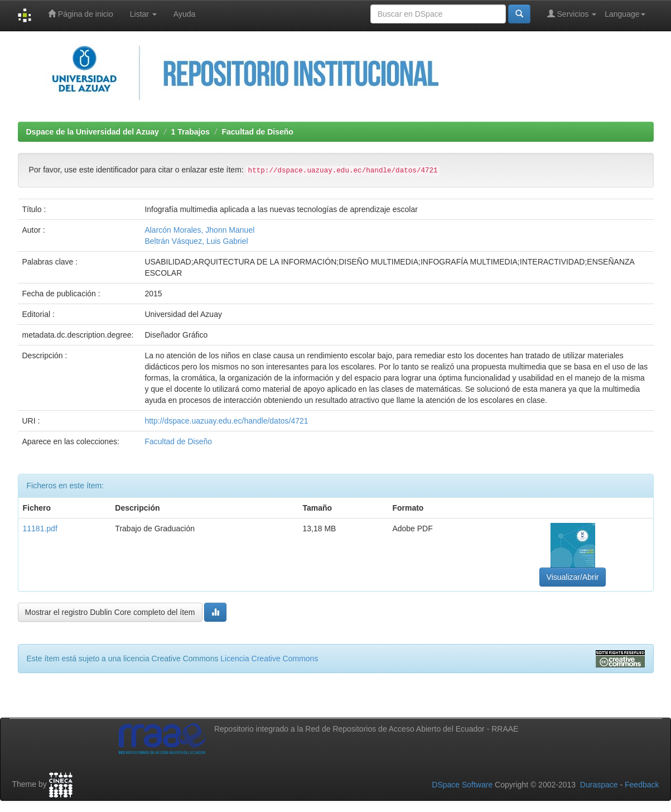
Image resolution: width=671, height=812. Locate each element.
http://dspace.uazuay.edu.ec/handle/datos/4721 (226, 421)
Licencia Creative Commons (269, 659)
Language (625, 14)
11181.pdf (40, 528)
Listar (143, 14)
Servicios (572, 14)
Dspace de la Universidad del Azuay (93, 132)
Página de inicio (81, 14)
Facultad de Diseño (257, 132)
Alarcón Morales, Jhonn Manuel (199, 230)
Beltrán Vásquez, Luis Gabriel (196, 241)
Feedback (642, 785)
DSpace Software (462, 785)
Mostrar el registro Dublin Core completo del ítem (110, 612)
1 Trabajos (190, 132)
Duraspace (599, 785)
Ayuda (184, 14)
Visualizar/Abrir (573, 577)
